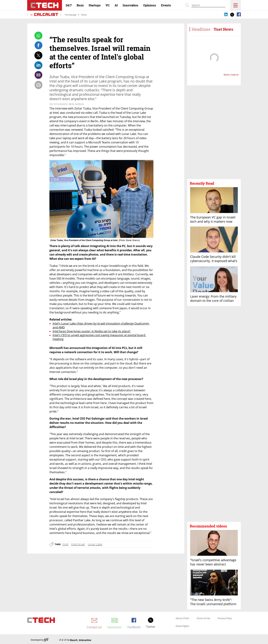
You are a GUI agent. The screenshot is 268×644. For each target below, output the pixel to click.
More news (231, 75)
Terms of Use (203, 618)
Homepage (71, 15)
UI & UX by (75, 640)
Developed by (40, 640)
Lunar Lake (95, 544)
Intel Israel (78, 544)
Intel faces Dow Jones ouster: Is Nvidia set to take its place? (92, 331)
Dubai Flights (182, 626)
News (84, 15)
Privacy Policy (225, 618)
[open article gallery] (101, 199)
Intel (65, 544)
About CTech (182, 618)
